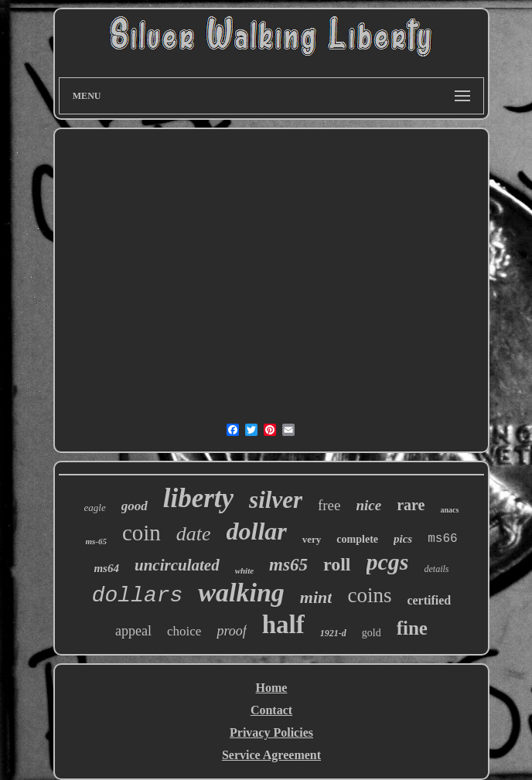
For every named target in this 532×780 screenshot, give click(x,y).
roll (337, 564)
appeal (133, 631)
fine (412, 628)
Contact (271, 710)
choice (184, 631)
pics (403, 539)
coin (142, 533)
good (135, 506)
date (194, 534)
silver (276, 500)
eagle (95, 508)
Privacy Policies (271, 732)
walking (241, 593)
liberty (198, 498)
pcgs (388, 562)
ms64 (106, 568)
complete (357, 539)
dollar (257, 531)
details (437, 569)
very (312, 539)
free (329, 505)
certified (429, 600)
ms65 (288, 565)
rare (411, 505)
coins (369, 595)
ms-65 (96, 541)
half (283, 625)
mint (316, 597)
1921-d (333, 633)
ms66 (442, 539)
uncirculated (177, 565)
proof (231, 631)
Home (272, 688)
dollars (138, 596)
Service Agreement (271, 755)
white (244, 571)
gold (372, 633)
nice (369, 505)
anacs (450, 510)
